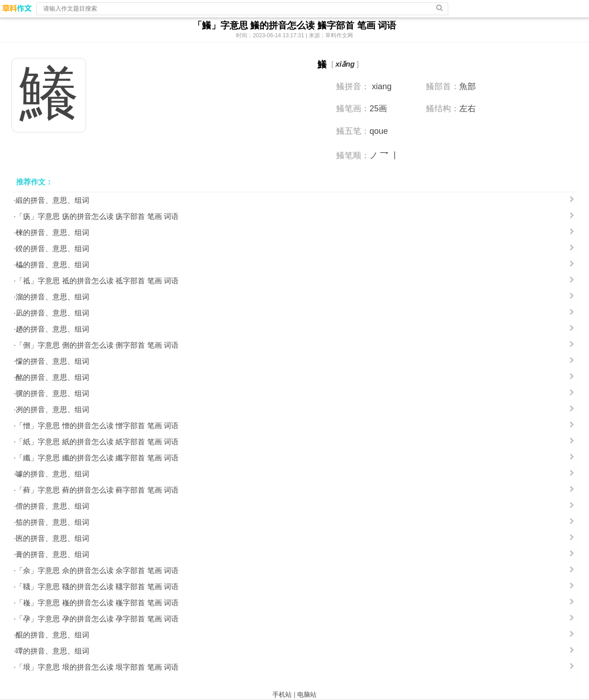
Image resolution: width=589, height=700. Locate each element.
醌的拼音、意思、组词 (52, 635)
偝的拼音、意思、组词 (52, 506)
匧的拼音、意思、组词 (52, 538)
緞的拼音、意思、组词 (52, 200)
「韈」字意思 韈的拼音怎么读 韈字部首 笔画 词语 (97, 587)
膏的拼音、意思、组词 (52, 554)
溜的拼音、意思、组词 (52, 297)
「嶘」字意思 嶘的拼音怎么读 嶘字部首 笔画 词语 (97, 603)
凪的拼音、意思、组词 (52, 313)
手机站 (282, 694)
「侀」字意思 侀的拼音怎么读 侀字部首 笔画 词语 (97, 345)
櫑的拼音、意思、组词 (52, 265)
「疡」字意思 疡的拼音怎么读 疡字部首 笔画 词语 (97, 216)
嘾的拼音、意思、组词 (52, 651)
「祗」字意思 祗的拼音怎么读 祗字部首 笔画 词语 (97, 281)
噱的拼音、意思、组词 (52, 474)
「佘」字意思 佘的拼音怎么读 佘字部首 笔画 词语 (97, 571)
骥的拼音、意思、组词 (52, 393)
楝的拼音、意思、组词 (52, 232)
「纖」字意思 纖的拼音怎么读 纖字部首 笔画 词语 (97, 458)
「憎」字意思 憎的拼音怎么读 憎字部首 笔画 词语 (97, 426)
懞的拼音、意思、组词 (52, 361)
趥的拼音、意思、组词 (52, 329)
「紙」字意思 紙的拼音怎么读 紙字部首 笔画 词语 (97, 442)
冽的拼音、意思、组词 (52, 410)
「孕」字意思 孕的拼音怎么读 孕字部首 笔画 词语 (97, 619)
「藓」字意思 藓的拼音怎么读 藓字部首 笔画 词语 (97, 490)
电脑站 (307, 694)
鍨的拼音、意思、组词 (52, 249)
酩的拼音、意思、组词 (52, 377)
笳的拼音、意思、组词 (52, 522)
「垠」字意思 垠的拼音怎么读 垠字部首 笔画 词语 (97, 667)
